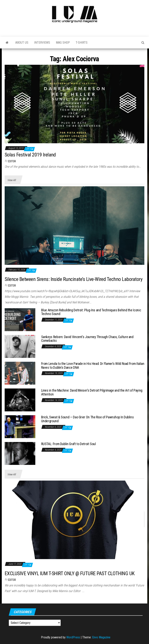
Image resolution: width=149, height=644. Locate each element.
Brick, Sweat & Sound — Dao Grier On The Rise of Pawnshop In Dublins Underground (87, 419)
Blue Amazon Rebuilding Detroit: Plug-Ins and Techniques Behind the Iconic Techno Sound (91, 312)
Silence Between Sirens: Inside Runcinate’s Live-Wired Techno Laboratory (74, 279)
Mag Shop (63, 43)
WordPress (73, 637)
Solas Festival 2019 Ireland (30, 155)
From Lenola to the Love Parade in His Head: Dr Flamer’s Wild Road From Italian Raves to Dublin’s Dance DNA (93, 366)
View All (12, 180)
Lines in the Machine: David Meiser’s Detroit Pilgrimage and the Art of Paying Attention (92, 392)
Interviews (42, 43)
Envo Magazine (101, 637)
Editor (12, 161)
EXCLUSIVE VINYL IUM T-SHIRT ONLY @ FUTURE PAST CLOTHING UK (70, 573)
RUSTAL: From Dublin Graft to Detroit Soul (68, 444)
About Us (22, 43)
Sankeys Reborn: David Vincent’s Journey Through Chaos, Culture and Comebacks (87, 339)
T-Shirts (82, 43)
